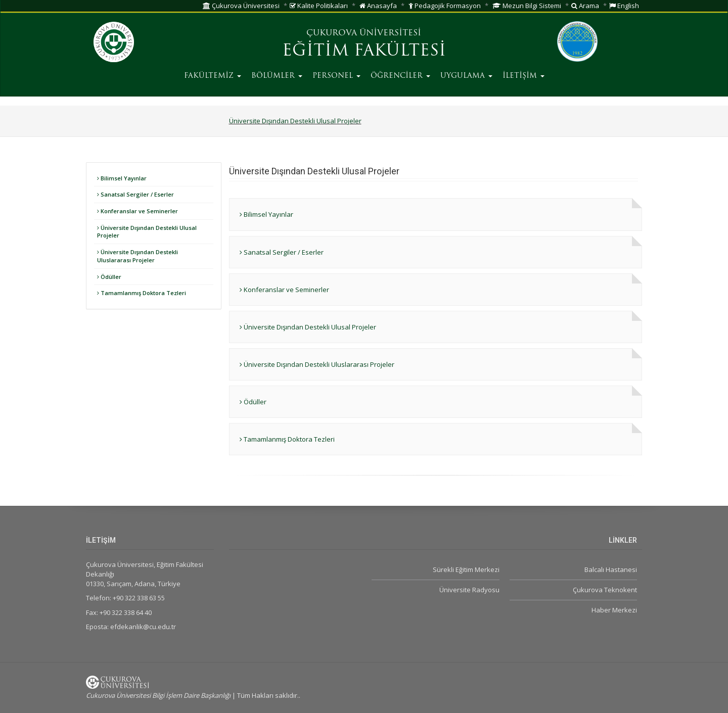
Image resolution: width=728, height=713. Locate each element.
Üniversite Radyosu (469, 590)
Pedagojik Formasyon (445, 6)
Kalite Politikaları (319, 6)
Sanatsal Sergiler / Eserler (135, 194)
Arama (585, 6)
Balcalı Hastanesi (611, 569)
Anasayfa (378, 6)
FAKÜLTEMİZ (213, 76)
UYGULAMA (466, 76)
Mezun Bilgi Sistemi (527, 6)
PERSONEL (336, 76)
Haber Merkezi (614, 610)
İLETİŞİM (524, 76)
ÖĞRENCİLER (400, 76)
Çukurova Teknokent (605, 590)
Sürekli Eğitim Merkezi (466, 569)
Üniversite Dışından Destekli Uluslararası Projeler (138, 256)
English (624, 6)
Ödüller (109, 277)
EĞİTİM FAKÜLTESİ (364, 52)
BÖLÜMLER (277, 76)
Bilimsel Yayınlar (122, 178)
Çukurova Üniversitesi (241, 6)
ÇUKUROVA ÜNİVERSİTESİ (364, 33)
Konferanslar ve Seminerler (138, 211)
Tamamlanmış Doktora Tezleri (142, 293)
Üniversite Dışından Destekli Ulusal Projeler (295, 121)
